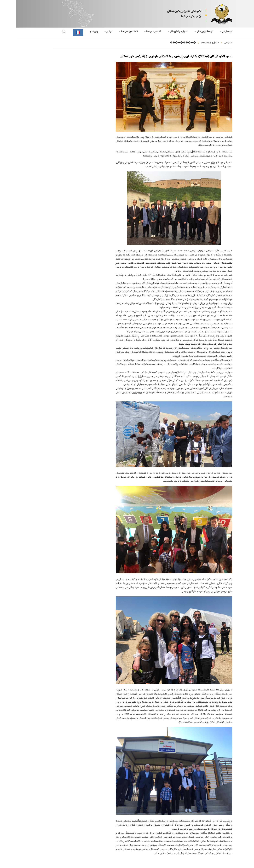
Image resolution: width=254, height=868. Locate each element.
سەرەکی (212, 43)
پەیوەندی (77, 32)
